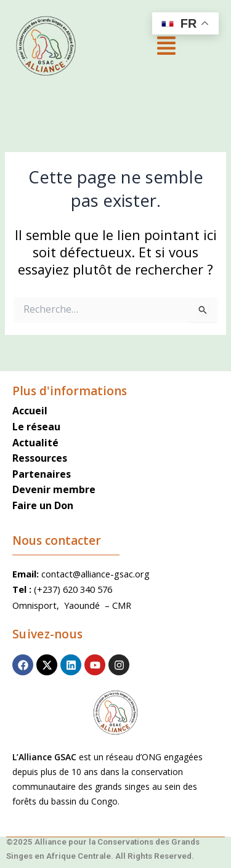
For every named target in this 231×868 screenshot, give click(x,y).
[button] (166, 47)
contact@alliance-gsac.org (95, 574)
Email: (27, 574)
